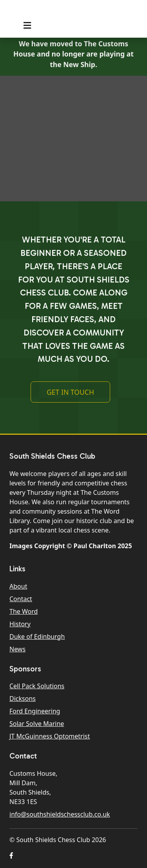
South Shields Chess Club (68, 13)
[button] (11, 855)
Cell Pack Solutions (37, 686)
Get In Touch (70, 394)
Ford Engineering (35, 711)
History (20, 624)
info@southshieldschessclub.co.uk (60, 814)
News (17, 649)
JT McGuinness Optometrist (50, 736)
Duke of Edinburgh (37, 636)
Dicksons (23, 698)
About (18, 586)
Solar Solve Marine (37, 724)
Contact (21, 599)
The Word (24, 611)
